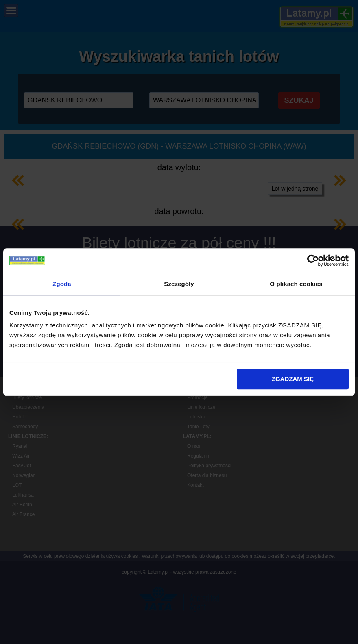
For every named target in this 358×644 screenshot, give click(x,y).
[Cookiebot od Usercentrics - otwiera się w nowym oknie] (313, 260)
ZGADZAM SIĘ (293, 379)
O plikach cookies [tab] (296, 284)
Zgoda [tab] (62, 284)
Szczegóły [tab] (179, 284)
